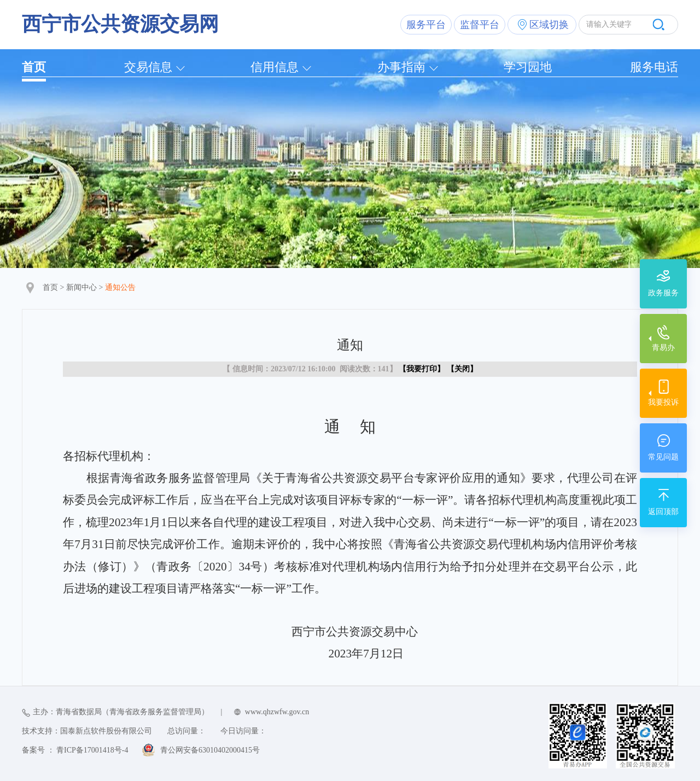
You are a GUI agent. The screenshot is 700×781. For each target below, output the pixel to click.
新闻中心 (81, 287)
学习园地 (528, 67)
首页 (34, 67)
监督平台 (480, 25)
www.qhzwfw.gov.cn (277, 712)
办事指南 (401, 67)
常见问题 (663, 457)
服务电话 (654, 67)
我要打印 (422, 369)
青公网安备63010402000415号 (210, 750)
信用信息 (275, 67)
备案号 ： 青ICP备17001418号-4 (75, 750)
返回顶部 (663, 512)
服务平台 (426, 25)
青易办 (663, 348)
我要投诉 (663, 402)
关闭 (462, 369)
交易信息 (148, 67)
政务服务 (663, 293)
